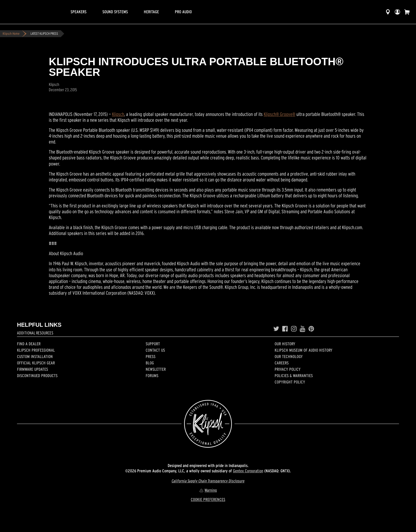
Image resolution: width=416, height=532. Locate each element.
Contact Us (155, 350)
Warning (208, 490)
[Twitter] (276, 329)
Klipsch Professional (36, 350)
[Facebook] (285, 329)
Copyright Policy (290, 382)
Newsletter (156, 369)
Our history (285, 344)
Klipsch (118, 114)
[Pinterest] (311, 329)
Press (151, 356)
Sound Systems (115, 12)
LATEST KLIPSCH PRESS (44, 34)
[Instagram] (294, 329)
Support (153, 344)
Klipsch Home (11, 34)
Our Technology (289, 356)
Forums (152, 376)
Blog (150, 363)
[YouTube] (303, 329)
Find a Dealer (29, 344)
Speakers (79, 12)
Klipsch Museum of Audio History (304, 350)
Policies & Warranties (294, 376)
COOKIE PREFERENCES (208, 499)
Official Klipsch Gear (36, 363)
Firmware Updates (32, 369)
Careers (282, 363)
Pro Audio (183, 12)
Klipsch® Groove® (279, 114)
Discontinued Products (37, 376)
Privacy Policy (288, 369)
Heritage (151, 12)
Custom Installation (35, 356)
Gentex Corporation (248, 471)
